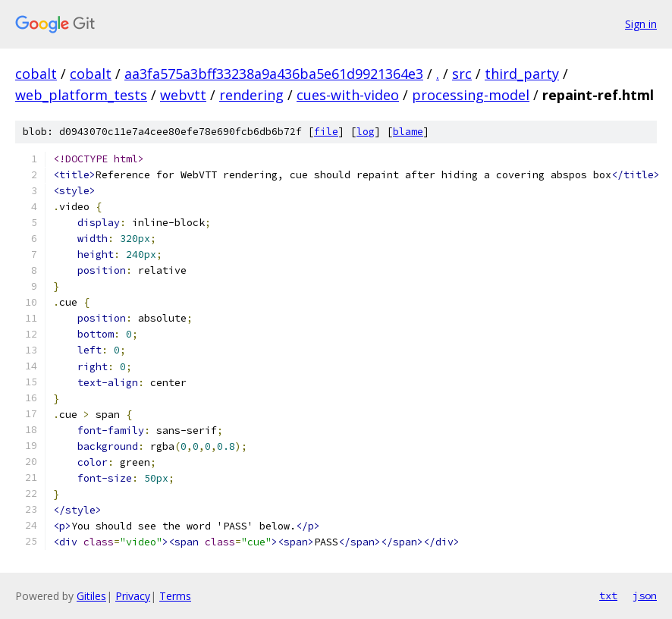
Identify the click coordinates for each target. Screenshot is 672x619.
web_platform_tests (81, 95)
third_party (522, 74)
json (645, 595)
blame (408, 132)
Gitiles (91, 596)
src (462, 74)
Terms (175, 596)
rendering (251, 95)
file (326, 132)
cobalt (36, 74)
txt (608, 595)
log (366, 132)
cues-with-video (348, 95)
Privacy (133, 596)
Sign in (641, 24)
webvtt (183, 95)
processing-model (471, 95)
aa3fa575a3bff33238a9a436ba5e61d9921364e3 (274, 74)
